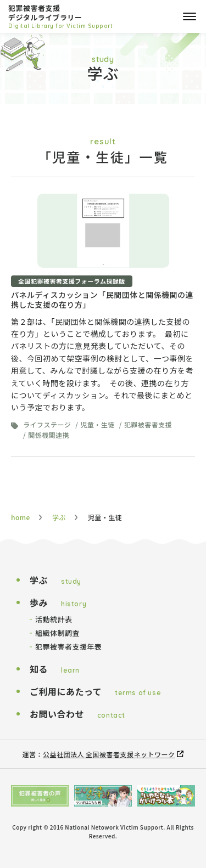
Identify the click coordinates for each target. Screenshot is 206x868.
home (21, 517)
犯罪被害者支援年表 (68, 647)
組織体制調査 (57, 633)
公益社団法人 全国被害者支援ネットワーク (109, 754)
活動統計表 (54, 619)
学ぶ (59, 517)
